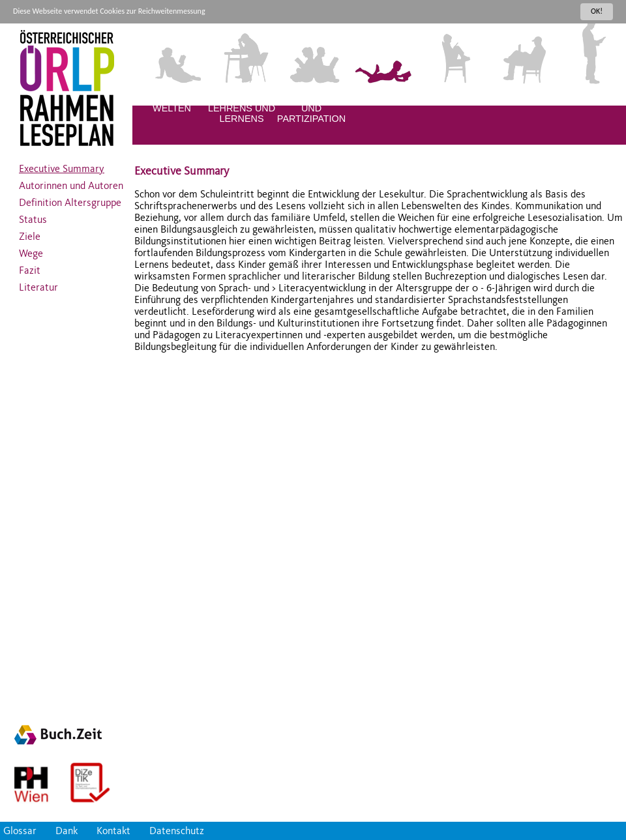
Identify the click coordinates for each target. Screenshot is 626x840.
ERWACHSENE (590, 98)
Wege (31, 250)
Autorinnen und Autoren (71, 182)
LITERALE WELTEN (172, 103)
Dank (67, 831)
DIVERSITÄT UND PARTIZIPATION (311, 108)
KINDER (451, 98)
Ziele (30, 233)
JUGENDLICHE (521, 98)
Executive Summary (62, 166)
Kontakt (113, 831)
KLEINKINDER (381, 98)
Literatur (38, 284)
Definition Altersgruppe (70, 199)
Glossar (20, 831)
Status (33, 216)
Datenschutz (177, 831)
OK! (597, 11)
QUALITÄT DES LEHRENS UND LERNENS (242, 108)
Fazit (30, 267)
